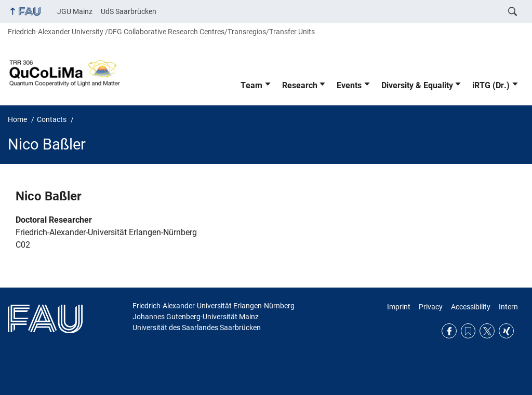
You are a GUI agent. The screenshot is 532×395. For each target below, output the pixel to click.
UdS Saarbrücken (129, 11)
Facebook (449, 331)
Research (300, 85)
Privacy (431, 307)
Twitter (487, 331)
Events (349, 85)
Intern (508, 307)
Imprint (399, 307)
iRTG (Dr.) (491, 85)
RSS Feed (468, 331)
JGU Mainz (75, 11)
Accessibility (471, 307)
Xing (506, 331)
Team (251, 85)
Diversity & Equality (417, 85)
